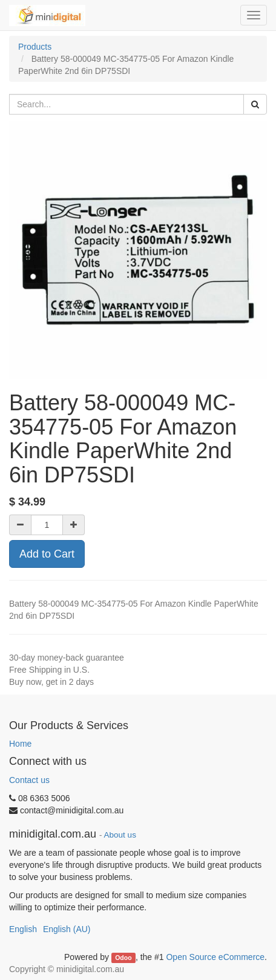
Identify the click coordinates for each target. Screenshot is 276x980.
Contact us (29, 780)
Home (20, 744)
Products (35, 47)
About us (120, 835)
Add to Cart (47, 554)
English (23, 929)
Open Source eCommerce (215, 957)
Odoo (123, 958)
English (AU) (67, 929)
